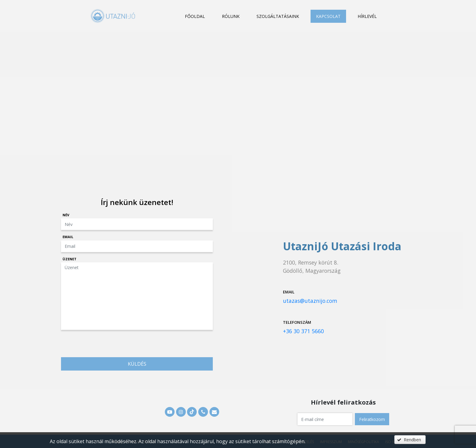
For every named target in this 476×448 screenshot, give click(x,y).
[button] (372, 419)
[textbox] (325, 419)
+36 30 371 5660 (303, 331)
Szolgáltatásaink (278, 16)
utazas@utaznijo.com (310, 301)
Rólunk (231, 16)
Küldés (137, 364)
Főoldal (195, 16)
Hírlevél (367, 16)
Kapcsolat (328, 16)
